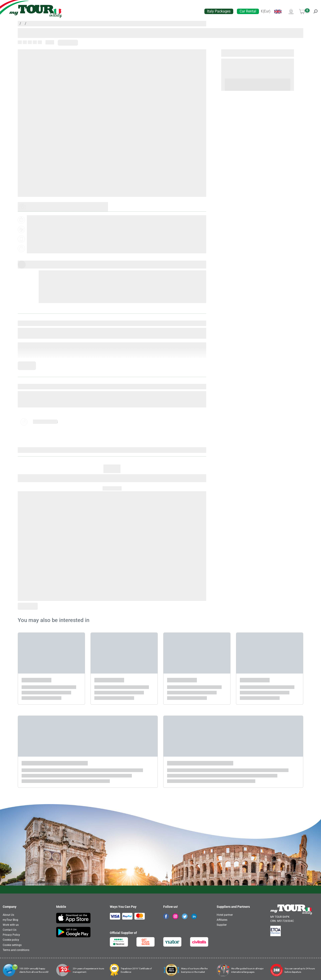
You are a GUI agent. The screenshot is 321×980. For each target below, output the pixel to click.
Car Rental (248, 11)
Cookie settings (12, 945)
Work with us (11, 925)
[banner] (36, 11)
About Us (8, 915)
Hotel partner (225, 915)
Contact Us (10, 930)
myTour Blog (10, 920)
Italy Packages (219, 11)
